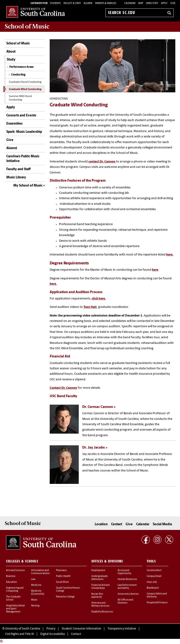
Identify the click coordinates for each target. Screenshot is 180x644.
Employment (98, 570)
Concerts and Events (21, 116)
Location (101, 524)
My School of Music (28, 186)
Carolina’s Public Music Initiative (23, 159)
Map (141, 3)
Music (34, 600)
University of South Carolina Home (36, 12)
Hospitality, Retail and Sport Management (15, 609)
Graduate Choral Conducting (25, 82)
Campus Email (154, 576)
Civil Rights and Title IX (20, 634)
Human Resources (127, 579)
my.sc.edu (152, 582)
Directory (152, 3)
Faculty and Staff (18, 169)
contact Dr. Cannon (102, 162)
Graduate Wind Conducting (25, 89)
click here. (99, 299)
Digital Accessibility (52, 634)
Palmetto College (65, 597)
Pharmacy (61, 570)
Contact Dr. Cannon (63, 388)
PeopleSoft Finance (157, 603)
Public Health (63, 576)
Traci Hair (90, 307)
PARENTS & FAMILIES (106, 3)
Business (11, 576)
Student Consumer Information (81, 629)
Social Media (162, 524)
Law (33, 579)
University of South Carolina (23, 629)
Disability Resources (102, 612)
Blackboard (153, 588)
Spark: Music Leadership (24, 132)
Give (173, 3)
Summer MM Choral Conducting (20, 98)
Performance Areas (22, 67)
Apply (164, 3)
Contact (117, 524)
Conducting (18, 75)
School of (27, 26)
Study (11, 60)
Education (11, 582)
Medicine (36, 585)
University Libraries (128, 594)
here (155, 270)
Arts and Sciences (15, 570)
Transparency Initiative (122, 629)
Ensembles (14, 124)
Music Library (16, 178)
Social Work (62, 582)
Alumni (12, 148)
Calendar (130, 3)
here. (170, 255)
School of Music (18, 44)
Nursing (35, 606)
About (11, 52)
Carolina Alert (154, 570)
